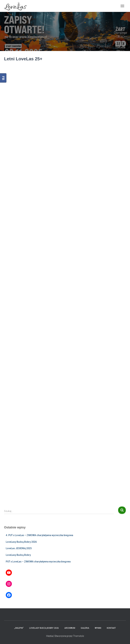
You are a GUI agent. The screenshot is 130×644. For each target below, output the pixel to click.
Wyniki (98, 628)
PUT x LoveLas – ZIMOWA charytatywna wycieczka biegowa (38, 562)
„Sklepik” (19, 628)
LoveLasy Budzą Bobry (18, 555)
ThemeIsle (78, 636)
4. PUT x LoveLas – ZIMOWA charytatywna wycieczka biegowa (39, 535)
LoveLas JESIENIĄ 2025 (19, 548)
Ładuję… (65, 283)
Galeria (85, 628)
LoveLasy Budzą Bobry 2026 (21, 542)
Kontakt (111, 628)
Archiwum (70, 628)
